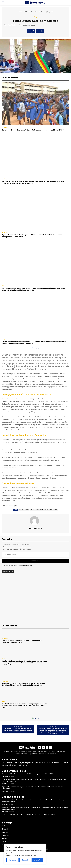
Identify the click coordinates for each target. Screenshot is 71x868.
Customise (13, 860)
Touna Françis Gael (51, 510)
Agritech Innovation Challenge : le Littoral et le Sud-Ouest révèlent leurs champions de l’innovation (32, 236)
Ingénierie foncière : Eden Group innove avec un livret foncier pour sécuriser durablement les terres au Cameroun (33, 182)
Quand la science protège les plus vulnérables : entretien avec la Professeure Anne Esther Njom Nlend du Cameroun (34, 342)
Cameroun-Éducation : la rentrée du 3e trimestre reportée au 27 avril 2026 (33, 130)
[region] (25, 854)
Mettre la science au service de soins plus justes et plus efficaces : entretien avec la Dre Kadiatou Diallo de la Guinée (34, 289)
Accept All (37, 860)
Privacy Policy (26, 566)
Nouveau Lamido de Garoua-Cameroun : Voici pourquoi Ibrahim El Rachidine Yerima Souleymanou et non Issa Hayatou (35, 801)
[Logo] (35, 3)
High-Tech (5, 232)
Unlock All (35, 561)
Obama (21, 510)
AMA (3, 286)
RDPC (27, 510)
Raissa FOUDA (11, 25)
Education (5, 128)
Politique (27, 12)
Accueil (20, 12)
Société (4, 804)
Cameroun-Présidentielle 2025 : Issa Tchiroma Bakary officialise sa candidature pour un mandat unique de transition (35, 808)
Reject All (25, 860)
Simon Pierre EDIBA (37, 510)
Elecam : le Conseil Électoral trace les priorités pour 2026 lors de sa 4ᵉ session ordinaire (18, 730)
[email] (35, 554)
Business (5, 179)
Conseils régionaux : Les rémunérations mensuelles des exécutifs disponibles (29, 814)
